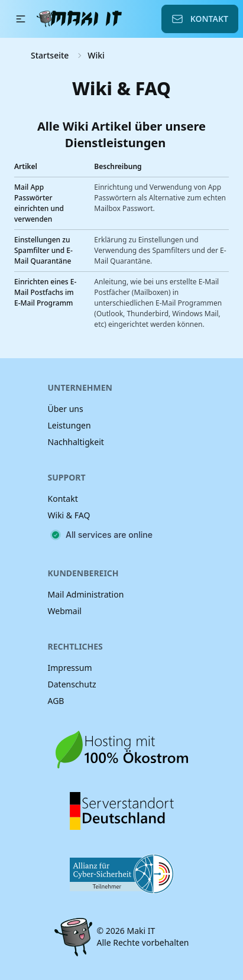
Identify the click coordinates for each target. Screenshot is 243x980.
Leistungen (69, 425)
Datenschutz (72, 684)
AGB (56, 701)
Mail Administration (86, 594)
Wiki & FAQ (69, 515)
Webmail (65, 611)
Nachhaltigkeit (76, 442)
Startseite (50, 55)
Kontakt (200, 19)
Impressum (70, 668)
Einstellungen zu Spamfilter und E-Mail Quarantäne (43, 250)
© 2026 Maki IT (126, 931)
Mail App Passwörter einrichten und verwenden (39, 203)
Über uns (66, 409)
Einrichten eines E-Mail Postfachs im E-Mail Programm (45, 292)
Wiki (96, 55)
